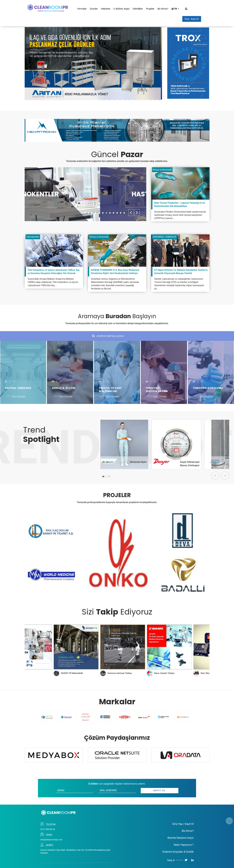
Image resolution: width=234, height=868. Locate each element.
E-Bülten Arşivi (122, 9)
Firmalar (82, 9)
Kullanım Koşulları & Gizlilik (178, 852)
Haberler (106, 9)
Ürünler (94, 9)
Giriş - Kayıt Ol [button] (192, 19)
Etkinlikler (138, 9)
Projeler (150, 9)
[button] (85, 213)
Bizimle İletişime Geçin (181, 838)
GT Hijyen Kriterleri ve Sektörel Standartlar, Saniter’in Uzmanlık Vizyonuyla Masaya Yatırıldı (181, 272)
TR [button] (175, 9)
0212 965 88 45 (48, 829)
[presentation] (131, 213)
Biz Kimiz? (163, 9)
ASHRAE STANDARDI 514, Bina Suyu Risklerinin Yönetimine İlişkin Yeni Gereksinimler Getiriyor (115, 272)
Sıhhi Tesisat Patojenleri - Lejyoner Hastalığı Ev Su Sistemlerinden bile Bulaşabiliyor (180, 204)
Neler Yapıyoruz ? (184, 845)
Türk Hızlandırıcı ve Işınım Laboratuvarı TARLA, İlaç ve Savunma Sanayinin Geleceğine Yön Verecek (54, 272)
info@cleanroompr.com (51, 840)
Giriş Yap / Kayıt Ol (183, 824)
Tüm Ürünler (19, 397)
